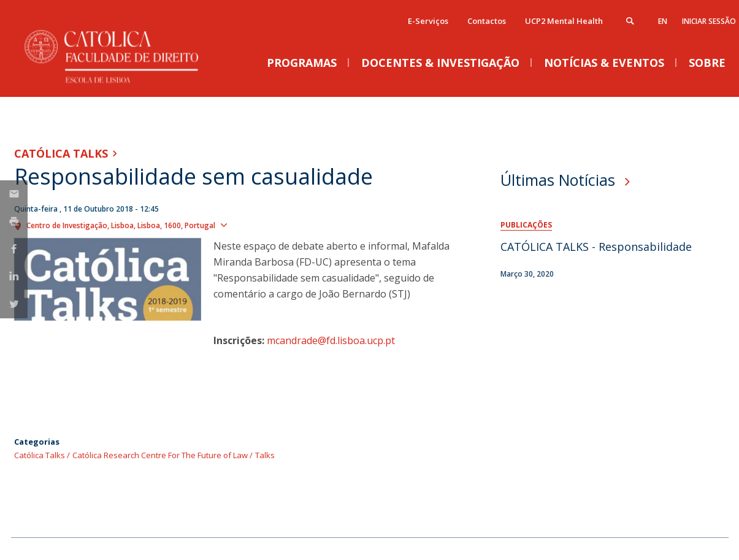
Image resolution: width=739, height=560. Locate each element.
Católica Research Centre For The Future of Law (160, 455)
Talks (265, 455)
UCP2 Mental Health (564, 21)
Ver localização (264, 224)
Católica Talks (61, 153)
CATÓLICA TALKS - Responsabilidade (596, 247)
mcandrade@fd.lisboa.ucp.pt (331, 340)
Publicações (526, 225)
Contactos (487, 21)
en (663, 21)
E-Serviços (428, 21)
